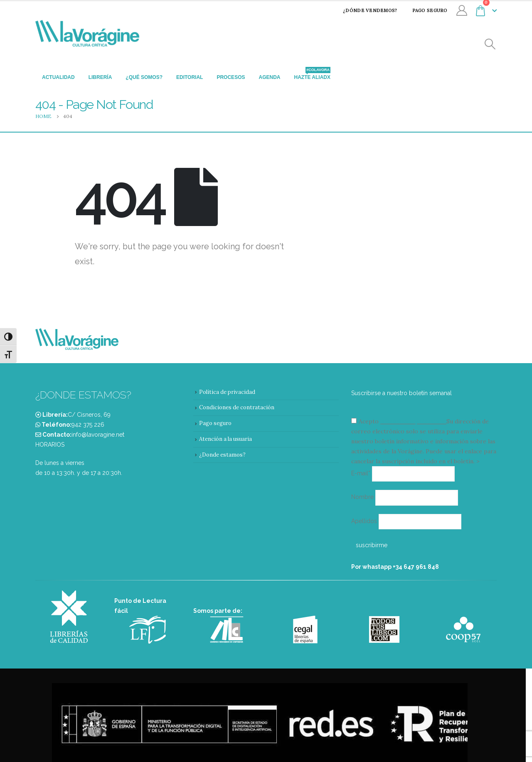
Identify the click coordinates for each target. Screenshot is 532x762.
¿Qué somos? (144, 77)
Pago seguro (425, 10)
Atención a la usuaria (225, 439)
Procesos (231, 77)
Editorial (190, 77)
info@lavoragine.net (98, 435)
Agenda (269, 77)
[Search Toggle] (490, 44)
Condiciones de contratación (237, 407)
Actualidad (58, 77)
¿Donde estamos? (222, 455)
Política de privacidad (227, 392)
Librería (100, 77)
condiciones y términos (413, 421)
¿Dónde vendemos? (365, 10)
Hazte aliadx (312, 75)
